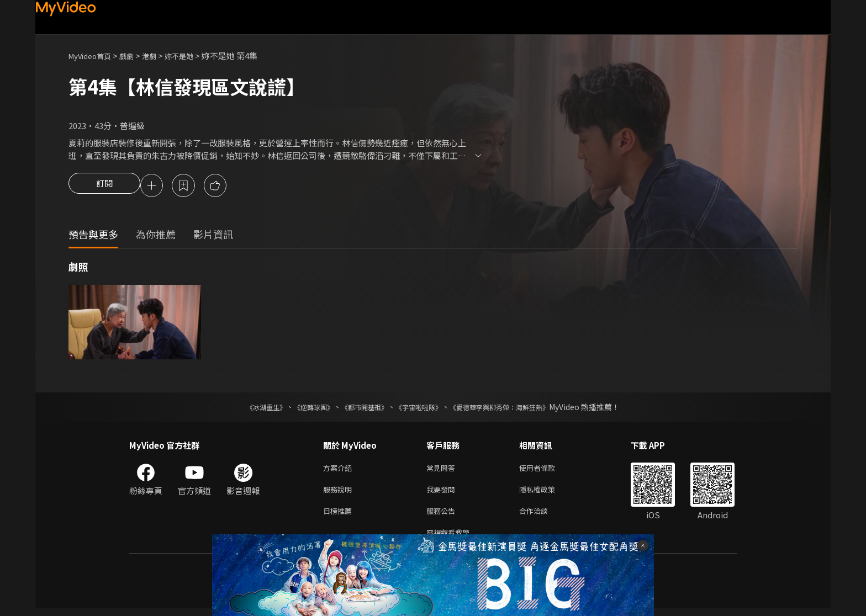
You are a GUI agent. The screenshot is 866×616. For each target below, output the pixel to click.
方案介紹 (340, 470)
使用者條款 (546, 470)
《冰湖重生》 (247, 408)
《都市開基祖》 (359, 408)
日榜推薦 (340, 516)
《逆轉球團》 (301, 408)
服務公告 (443, 516)
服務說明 (340, 493)
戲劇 (135, 55)
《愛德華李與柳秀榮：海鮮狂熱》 (514, 408)
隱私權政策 (546, 493)
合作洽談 (542, 516)
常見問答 (443, 470)
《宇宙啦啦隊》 (421, 408)
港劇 (160, 55)
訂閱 (104, 187)
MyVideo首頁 (94, 55)
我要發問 (443, 493)
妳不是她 (193, 55)
